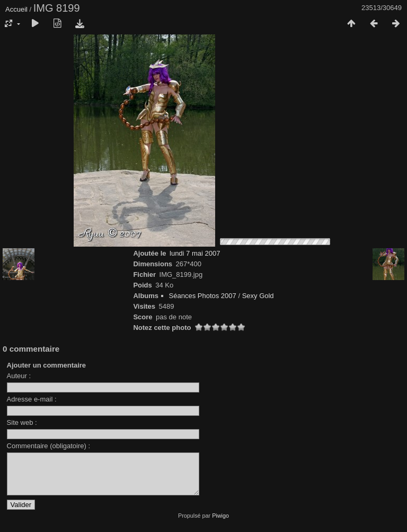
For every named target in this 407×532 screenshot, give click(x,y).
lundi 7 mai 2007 (195, 253)
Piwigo (220, 524)
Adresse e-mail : (32, 399)
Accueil (16, 9)
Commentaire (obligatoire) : (49, 446)
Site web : (22, 422)
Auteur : (19, 376)
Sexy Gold (258, 296)
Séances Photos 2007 (203, 296)
